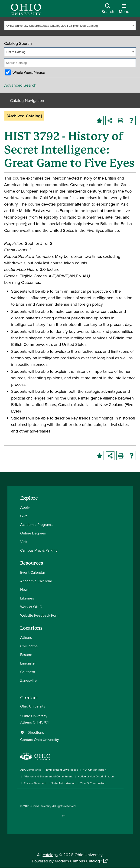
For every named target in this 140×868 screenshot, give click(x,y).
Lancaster (28, 663)
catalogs (50, 855)
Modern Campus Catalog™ (78, 861)
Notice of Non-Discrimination (96, 776)
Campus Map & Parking (39, 550)
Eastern (26, 655)
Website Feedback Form (40, 615)
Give (24, 516)
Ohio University (41, 806)
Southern (28, 672)
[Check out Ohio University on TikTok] (57, 818)
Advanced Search (20, 85)
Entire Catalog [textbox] (16, 52)
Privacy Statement (35, 783)
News (25, 590)
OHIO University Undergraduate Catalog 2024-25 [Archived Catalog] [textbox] (52, 26)
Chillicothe (29, 646)
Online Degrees (33, 533)
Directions (36, 732)
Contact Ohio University (40, 740)
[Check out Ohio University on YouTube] (43, 818)
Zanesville (28, 680)
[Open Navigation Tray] (124, 10)
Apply (25, 507)
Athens (26, 637)
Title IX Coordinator (93, 783)
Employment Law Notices (62, 770)
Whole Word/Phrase (29, 72)
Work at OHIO (31, 607)
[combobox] (70, 26)
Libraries (27, 598)
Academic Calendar (36, 581)
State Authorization (63, 783)
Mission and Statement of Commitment (48, 776)
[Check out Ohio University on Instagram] (29, 818)
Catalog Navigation (27, 100)
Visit (24, 542)
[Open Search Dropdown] (108, 10)
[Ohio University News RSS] (64, 818)
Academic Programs (36, 524)
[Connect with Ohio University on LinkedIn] (36, 818)
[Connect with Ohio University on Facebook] (22, 818)
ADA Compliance (31, 770)
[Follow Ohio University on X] (50, 818)
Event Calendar (33, 572)
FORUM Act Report (95, 770)
